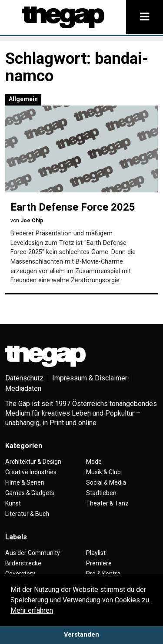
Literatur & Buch (27, 514)
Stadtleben (101, 493)
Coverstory (20, 574)
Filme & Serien (25, 482)
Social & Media (106, 482)
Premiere (99, 563)
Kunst (13, 503)
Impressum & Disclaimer (90, 378)
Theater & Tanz (107, 503)
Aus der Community (33, 553)
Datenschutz (24, 378)
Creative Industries (31, 472)
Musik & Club (103, 472)
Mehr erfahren (32, 610)
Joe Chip (32, 221)
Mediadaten (23, 388)
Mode (94, 462)
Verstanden (81, 635)
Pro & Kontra (103, 574)
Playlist (96, 553)
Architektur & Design (33, 462)
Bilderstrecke (23, 563)
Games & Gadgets (30, 493)
